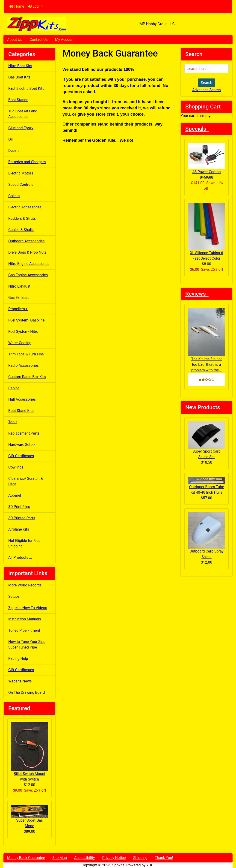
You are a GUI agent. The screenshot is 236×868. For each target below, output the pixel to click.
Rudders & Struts (22, 218)
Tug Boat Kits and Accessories (23, 114)
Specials (197, 129)
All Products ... (20, 557)
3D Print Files (19, 507)
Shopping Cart (204, 107)
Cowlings (16, 467)
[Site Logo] (42, 24)
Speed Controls (21, 185)
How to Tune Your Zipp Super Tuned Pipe (27, 644)
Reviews (197, 294)
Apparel (15, 495)
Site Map (60, 858)
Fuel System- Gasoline (26, 320)
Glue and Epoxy (21, 128)
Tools (13, 422)
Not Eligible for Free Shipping (24, 543)
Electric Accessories (25, 207)
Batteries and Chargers (27, 162)
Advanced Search (206, 90)
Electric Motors (21, 173)
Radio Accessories (24, 365)
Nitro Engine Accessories (29, 264)
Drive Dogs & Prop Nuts (27, 252)
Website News (20, 681)
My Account (65, 40)
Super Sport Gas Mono (29, 817)
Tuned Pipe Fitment (24, 630)
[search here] (206, 69)
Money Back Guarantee (26, 858)
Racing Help (18, 659)
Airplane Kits (19, 529)
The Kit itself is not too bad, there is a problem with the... (206, 340)
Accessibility (85, 858)
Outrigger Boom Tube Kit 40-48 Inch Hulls (206, 486)
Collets (14, 196)
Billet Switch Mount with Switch (29, 752)
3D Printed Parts (22, 518)
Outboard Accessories (27, 241)
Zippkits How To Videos (28, 608)
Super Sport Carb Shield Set (206, 440)
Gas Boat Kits (19, 77)
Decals (14, 151)
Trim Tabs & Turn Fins (26, 354)
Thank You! (164, 858)
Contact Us (39, 40)
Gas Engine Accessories (28, 275)
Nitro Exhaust (19, 286)
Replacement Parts (24, 433)
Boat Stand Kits (21, 411)
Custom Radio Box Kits (27, 377)
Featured (21, 708)
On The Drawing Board (27, 692)
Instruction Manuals (25, 619)
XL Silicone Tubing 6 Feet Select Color (206, 232)
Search (206, 83)
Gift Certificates (21, 456)
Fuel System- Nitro (23, 332)
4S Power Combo (206, 158)
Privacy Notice (114, 858)
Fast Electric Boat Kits (26, 89)
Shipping (140, 858)
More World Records (25, 585)
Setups (14, 596)
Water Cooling (20, 343)
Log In (35, 6)
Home (17, 6)
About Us (15, 40)
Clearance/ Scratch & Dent (26, 481)
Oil (10, 139)
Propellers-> (18, 309)
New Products (204, 407)
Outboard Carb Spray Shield (206, 536)
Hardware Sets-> (22, 445)
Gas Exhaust (19, 298)
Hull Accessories (22, 399)
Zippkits (118, 865)
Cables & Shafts (21, 230)
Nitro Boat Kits (20, 66)
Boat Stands (18, 100)
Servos (14, 388)
